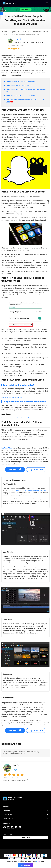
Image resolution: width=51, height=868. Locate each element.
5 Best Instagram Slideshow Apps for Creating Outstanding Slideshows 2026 (21, 753)
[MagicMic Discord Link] (12, 827)
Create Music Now (26, 9)
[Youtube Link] (5, 827)
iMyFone (17, 3)
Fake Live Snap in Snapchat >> (13, 397)
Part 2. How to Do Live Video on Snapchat (21, 85)
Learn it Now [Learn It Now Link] (26, 838)
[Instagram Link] (20, 827)
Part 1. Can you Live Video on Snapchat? (21, 81)
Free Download (25, 865)
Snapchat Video (15, 32)
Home (6, 32)
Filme (9, 3)
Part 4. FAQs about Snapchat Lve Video (21, 95)
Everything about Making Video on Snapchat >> (19, 418)
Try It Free (12, 470)
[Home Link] (13, 799)
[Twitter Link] (16, 827)
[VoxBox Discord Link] (8, 827)
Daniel (18, 39)
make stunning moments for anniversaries (30, 490)
